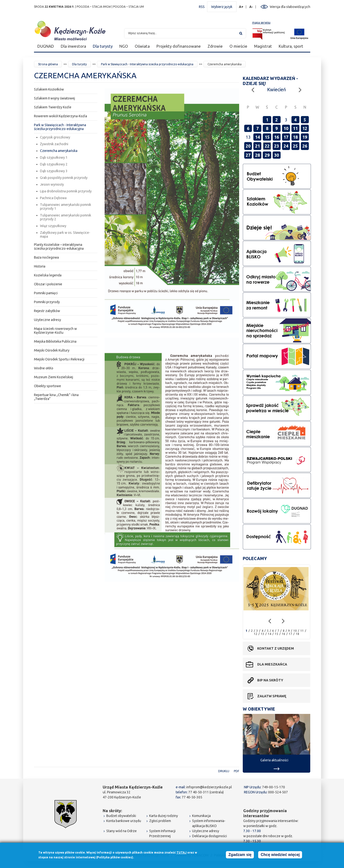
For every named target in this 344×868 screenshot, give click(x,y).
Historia (40, 266)
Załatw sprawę (272, 696)
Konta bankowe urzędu (124, 821)
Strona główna (48, 64)
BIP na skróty (270, 680)
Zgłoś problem (160, 821)
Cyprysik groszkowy (55, 137)
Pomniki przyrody (47, 302)
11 (295, 128)
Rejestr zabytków (47, 311)
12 (305, 128)
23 (277, 146)
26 (305, 146)
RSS (202, 7)
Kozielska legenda (48, 275)
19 (305, 137)
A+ (241, 7)
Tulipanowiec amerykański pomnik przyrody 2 (66, 217)
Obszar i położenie (48, 284)
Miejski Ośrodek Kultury (52, 350)
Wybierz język (222, 7)
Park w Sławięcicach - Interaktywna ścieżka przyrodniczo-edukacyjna (147, 64)
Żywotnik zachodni (54, 144)
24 (286, 146)
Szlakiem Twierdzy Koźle (53, 107)
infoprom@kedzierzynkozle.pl (209, 787)
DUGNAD (46, 46)
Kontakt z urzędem (276, 648)
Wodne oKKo (44, 368)
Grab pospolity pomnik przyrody (64, 178)
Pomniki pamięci (46, 293)
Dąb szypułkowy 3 (54, 171)
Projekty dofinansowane (179, 46)
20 (248, 146)
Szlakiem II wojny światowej (54, 98)
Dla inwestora (73, 46)
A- (251, 7)
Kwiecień (277, 89)
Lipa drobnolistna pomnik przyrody (66, 191)
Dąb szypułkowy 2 (54, 164)
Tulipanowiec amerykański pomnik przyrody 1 (66, 207)
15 (267, 137)
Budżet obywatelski (121, 816)
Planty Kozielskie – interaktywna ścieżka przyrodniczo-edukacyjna (59, 247)
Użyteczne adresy (47, 320)
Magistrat (263, 46)
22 (267, 146)
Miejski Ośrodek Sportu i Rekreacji (59, 359)
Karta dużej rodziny (164, 816)
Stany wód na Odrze (121, 831)
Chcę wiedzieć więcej (280, 855)
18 (295, 137)
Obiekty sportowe (47, 386)
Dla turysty (103, 46)
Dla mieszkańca (272, 664)
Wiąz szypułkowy (53, 226)
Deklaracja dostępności (209, 836)
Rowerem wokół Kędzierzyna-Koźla (61, 116)
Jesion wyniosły (52, 184)
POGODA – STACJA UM (128, 7)
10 (286, 128)
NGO (124, 46)
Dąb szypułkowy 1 (54, 157)
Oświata (142, 46)
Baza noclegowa (46, 257)
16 (277, 137)
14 (257, 137)
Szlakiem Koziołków (49, 89)
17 (286, 137)
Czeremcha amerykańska (59, 151)
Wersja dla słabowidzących (290, 7)
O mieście (238, 46)
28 (257, 155)
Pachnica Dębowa (53, 198)
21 (257, 146)
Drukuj (224, 771)
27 (248, 155)
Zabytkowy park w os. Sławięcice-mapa (65, 235)
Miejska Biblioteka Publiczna (55, 341)
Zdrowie (215, 46)
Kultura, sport (291, 46)
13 (263, 634)
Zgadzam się (240, 855)
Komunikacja (201, 816)
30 (277, 155)
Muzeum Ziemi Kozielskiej (54, 377)
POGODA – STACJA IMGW (94, 7)
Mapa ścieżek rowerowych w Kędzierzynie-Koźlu (55, 331)
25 (295, 146)
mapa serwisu (261, 23)
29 (267, 155)
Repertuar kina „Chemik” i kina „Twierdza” (56, 397)
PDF (236, 771)
